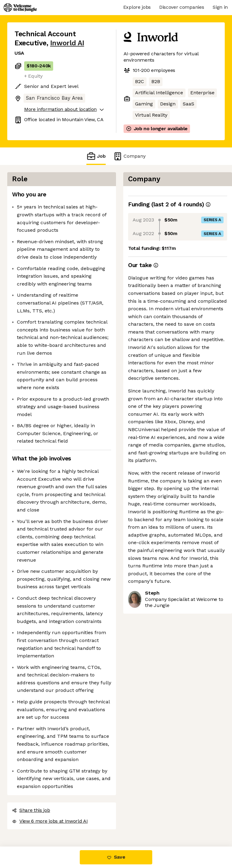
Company (129, 156)
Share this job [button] (31, 810)
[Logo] (20, 8)
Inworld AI (67, 43)
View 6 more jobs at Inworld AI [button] (50, 821)
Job (96, 156)
